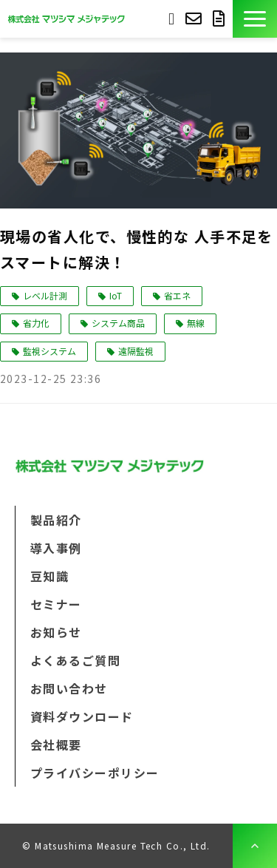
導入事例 (56, 548)
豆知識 (49, 576)
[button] (255, 19)
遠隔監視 (136, 351)
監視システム (49, 351)
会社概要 (56, 745)
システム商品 (118, 323)
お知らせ (56, 632)
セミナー (56, 604)
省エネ (177, 295)
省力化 (36, 323)
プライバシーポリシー (95, 773)
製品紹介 (56, 520)
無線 (196, 323)
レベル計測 (45, 295)
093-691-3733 (171, 17)
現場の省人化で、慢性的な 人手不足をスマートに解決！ (137, 249)
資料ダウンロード (221, 19)
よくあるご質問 (75, 660)
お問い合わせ (195, 19)
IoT (116, 295)
